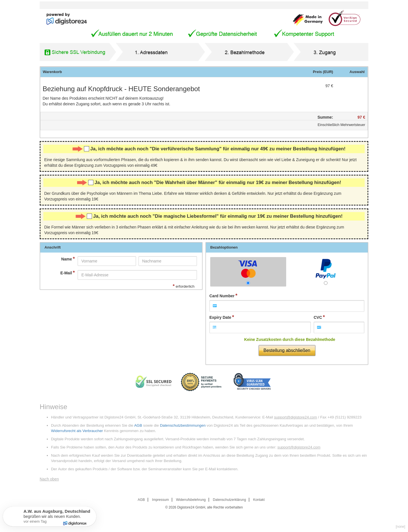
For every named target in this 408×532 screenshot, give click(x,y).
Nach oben (49, 479)
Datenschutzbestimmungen (183, 425)
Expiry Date (220, 317)
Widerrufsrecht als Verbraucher (77, 431)
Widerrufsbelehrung (191, 500)
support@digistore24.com (296, 417)
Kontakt (259, 500)
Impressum (161, 500)
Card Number (222, 296)
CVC (318, 317)
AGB (138, 425)
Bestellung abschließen (287, 350)
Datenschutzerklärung (229, 500)
